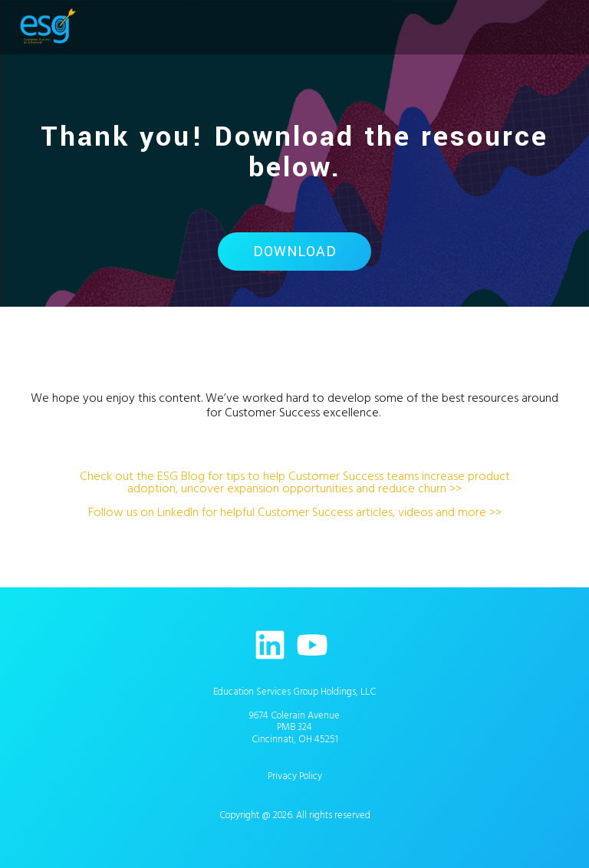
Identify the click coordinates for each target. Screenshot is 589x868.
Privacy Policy (295, 776)
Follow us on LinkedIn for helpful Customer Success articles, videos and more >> (295, 512)
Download (295, 252)
